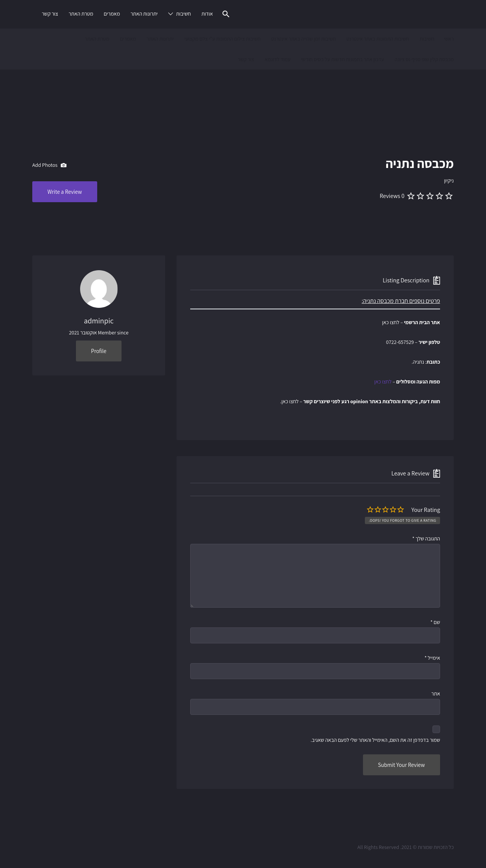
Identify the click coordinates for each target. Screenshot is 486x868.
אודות (207, 14)
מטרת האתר (81, 14)
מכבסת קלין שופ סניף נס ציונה (424, 59)
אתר (436, 694)
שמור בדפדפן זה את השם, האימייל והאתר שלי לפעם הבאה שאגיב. (375, 740)
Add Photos (49, 165)
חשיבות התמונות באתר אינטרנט (378, 39)
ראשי (449, 39)
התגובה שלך (426, 539)
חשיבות (184, 14)
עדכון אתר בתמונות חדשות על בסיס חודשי (342, 59)
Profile (99, 351)
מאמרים (112, 14)
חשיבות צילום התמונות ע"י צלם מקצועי (222, 39)
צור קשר (50, 14)
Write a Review (65, 192)
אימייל (432, 658)
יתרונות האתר (144, 14)
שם (435, 622)
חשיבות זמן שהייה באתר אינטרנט (303, 39)
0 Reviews (392, 196)
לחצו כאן (383, 382)
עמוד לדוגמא (278, 59)
